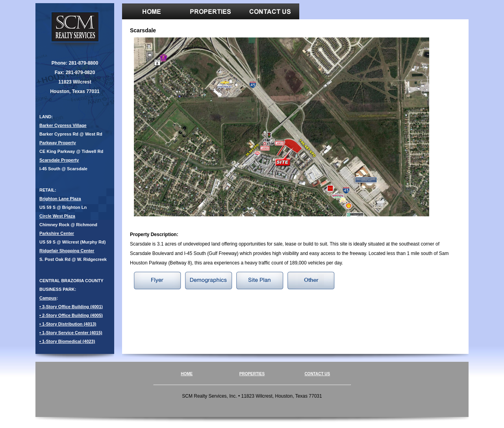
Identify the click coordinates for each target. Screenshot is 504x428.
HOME (187, 374)
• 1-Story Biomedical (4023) (67, 341)
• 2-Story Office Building (64, 315)
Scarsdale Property (59, 160)
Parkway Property (58, 143)
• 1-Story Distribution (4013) (68, 324)
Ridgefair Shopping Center (67, 251)
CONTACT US (317, 374)
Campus (48, 298)
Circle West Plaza (57, 216)
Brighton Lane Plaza (60, 199)
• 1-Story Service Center (64, 333)
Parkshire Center (57, 233)
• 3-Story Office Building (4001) (71, 307)
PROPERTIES (252, 374)
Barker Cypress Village (63, 125)
